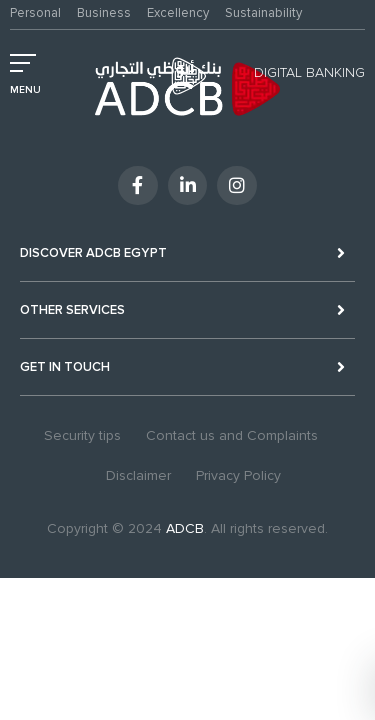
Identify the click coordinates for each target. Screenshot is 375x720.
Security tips (82, 435)
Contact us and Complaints (232, 435)
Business (104, 13)
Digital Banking (309, 72)
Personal (35, 13)
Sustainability (263, 13)
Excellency (178, 13)
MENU (25, 90)
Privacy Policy (238, 475)
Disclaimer (138, 475)
